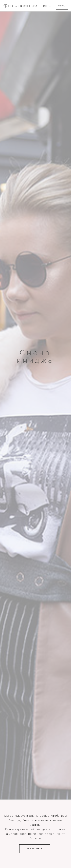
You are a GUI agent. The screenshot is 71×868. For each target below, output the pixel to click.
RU (45, 6)
